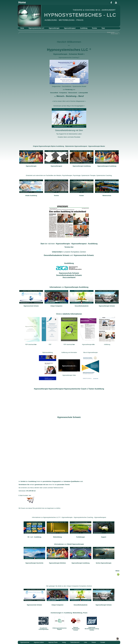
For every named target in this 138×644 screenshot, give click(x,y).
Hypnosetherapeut (70, 28)
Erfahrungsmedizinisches (60, 628)
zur (69, 287)
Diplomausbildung (47, 352)
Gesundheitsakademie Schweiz (57, 255)
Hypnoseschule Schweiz (84, 255)
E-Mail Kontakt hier (25, 495)
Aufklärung (107, 345)
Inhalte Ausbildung (31, 196)
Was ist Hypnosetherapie (91, 352)
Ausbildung (84, 28)
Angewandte (92, 627)
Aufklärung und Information (69, 352)
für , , (69, 613)
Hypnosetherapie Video (69, 375)
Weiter (117, 571)
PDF (50, 345)
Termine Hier (69, 247)
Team (103, 28)
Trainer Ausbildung (96, 389)
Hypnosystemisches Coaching (68, 57)
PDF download (31, 345)
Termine (94, 28)
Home (22, 28)
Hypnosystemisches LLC (36, 28)
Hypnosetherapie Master (97, 146)
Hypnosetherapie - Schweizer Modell (68, 54)
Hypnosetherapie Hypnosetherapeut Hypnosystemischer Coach (60, 389)
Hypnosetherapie (54, 28)
